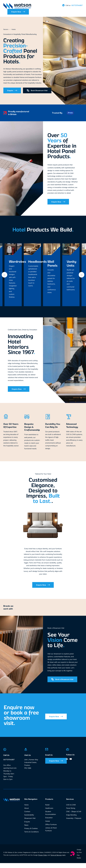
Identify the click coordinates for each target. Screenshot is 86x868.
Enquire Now (18, 12)
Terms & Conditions (31, 837)
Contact (27, 816)
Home (26, 810)
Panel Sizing (71, 813)
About (27, 813)
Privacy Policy (43, 860)
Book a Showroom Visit (62, 684)
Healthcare (49, 813)
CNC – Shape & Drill (74, 816)
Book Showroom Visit (37, 90)
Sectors (6, 29)
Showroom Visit (30, 823)
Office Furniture (51, 829)
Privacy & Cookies (31, 833)
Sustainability (29, 820)
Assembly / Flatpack (74, 823)
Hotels (48, 826)
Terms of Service (56, 860)
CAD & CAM (71, 810)
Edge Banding (71, 820)
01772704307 (9, 764)
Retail (47, 810)
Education (49, 822)
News (26, 830)
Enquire (12, 90)
